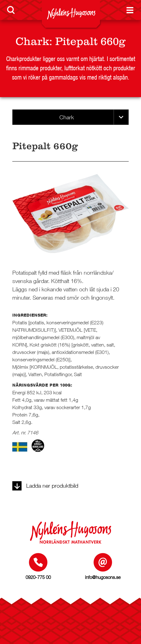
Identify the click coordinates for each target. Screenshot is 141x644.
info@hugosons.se (103, 577)
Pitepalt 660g (90, 41)
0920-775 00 (38, 577)
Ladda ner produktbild (45, 486)
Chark (32, 41)
